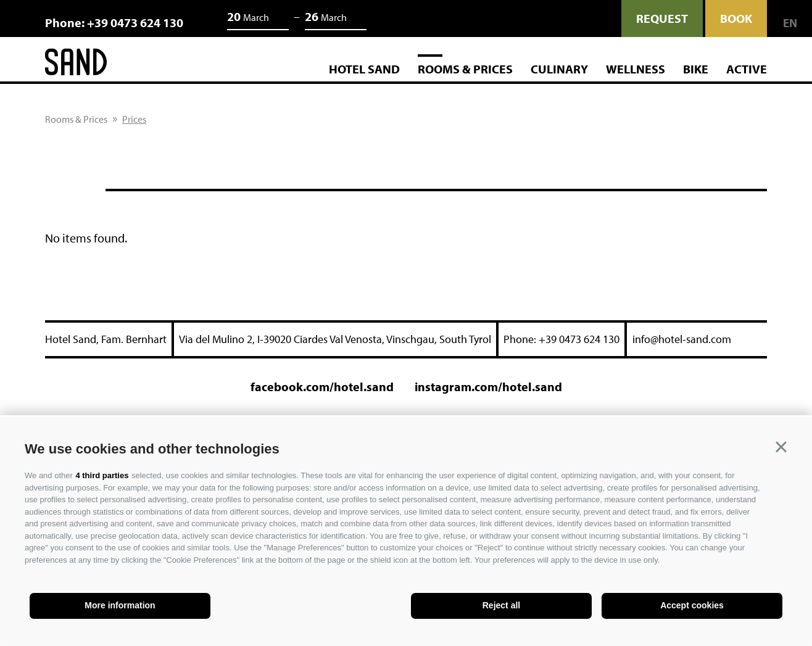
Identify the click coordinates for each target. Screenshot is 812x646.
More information (120, 605)
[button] (781, 447)
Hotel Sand (364, 69)
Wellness (636, 69)
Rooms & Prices (465, 69)
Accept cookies (692, 605)
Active (747, 69)
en (790, 23)
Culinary (559, 69)
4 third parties (102, 475)
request (662, 18)
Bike (696, 69)
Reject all (501, 605)
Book (736, 18)
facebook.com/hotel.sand (322, 387)
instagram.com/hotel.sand (488, 387)
